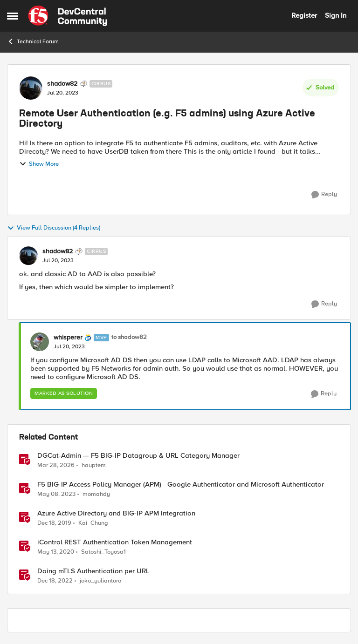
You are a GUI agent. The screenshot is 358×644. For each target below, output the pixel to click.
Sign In (336, 15)
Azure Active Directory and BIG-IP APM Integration (116, 513)
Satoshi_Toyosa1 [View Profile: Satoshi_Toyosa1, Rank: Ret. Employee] (103, 552)
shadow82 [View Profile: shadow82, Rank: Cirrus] (62, 84)
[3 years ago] (56, 495)
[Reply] (324, 195)
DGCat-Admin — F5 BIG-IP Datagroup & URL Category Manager (138, 456)
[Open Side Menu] (13, 16)
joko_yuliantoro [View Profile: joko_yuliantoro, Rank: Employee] (100, 581)
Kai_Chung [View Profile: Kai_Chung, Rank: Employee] (93, 523)
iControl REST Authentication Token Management (115, 542)
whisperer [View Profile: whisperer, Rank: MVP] (68, 338)
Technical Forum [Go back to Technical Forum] (33, 41)
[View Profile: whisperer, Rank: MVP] (40, 342)
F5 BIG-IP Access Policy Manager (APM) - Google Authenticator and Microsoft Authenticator (181, 485)
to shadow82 (129, 337)
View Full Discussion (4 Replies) (54, 228)
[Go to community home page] (68, 16)
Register (304, 15)
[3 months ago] (56, 465)
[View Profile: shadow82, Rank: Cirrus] (31, 88)
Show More (39, 164)
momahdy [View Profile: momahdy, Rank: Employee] (96, 494)
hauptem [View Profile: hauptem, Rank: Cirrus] (94, 465)
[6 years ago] (54, 523)
